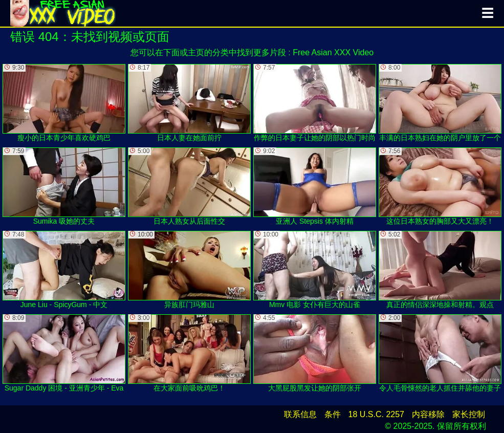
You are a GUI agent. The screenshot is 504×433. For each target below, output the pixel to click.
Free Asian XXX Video (333, 52)
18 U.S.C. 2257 (376, 414)
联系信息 (300, 414)
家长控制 (469, 414)
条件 (333, 414)
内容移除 (428, 414)
